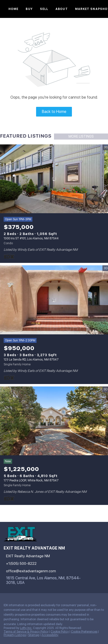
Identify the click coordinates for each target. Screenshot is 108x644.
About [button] (62, 9)
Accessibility (50, 635)
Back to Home (54, 112)
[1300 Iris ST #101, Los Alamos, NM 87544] (54, 179)
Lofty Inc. (26, 628)
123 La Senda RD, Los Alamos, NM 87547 (31, 360)
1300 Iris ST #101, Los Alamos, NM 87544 (31, 238)
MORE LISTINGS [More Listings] (81, 136)
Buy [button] (29, 9)
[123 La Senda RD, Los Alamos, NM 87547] (54, 300)
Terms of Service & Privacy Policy (26, 632)
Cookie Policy (60, 632)
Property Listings (15, 635)
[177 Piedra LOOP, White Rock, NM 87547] (54, 421)
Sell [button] (44, 9)
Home (13, 9)
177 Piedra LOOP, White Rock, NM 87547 (31, 480)
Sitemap (34, 635)
